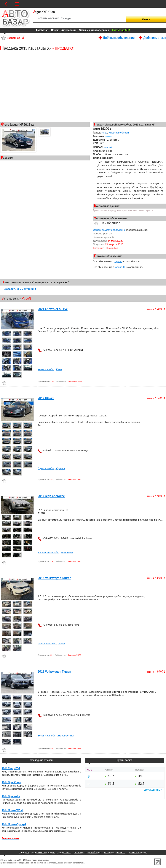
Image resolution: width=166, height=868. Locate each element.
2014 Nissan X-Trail (13, 810)
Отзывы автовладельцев (94, 30)
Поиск (55, 30)
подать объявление (43, 852)
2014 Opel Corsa (11, 782)
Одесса (61, 468)
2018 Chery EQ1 (11, 768)
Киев (105, 133)
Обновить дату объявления (109, 230)
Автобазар (42, 30)
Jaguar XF (120, 267)
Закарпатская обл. (48, 552)
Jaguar (118, 261)
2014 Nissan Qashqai (14, 824)
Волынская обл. (47, 735)
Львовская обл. (47, 643)
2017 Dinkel (46, 398)
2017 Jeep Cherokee (51, 496)
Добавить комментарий (21, 289)
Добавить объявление (119, 38)
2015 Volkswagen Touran (54, 578)
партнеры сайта (137, 852)
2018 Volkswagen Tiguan (54, 672)
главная (24, 852)
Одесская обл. (46, 468)
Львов (61, 643)
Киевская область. (120, 133)
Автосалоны (69, 30)
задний (108, 147)
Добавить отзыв (155, 38)
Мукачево (67, 552)
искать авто (64, 852)
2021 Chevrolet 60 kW (53, 309)
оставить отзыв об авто (88, 852)
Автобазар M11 (121, 30)
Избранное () (15, 38)
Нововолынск (66, 735)
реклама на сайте (115, 852)
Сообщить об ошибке (106, 248)
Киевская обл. (46, 369)
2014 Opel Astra (11, 796)
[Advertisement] (45, 86)
